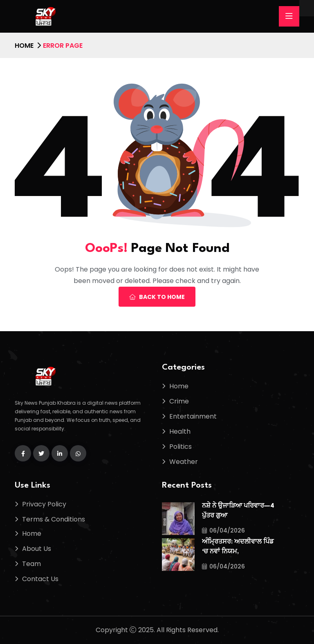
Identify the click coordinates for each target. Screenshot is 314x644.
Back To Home (157, 297)
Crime (179, 401)
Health (180, 431)
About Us (37, 549)
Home (24, 46)
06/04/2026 (223, 530)
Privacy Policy (44, 504)
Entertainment (193, 416)
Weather (184, 462)
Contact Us (40, 579)
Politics (181, 447)
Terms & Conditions (54, 519)
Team (31, 564)
